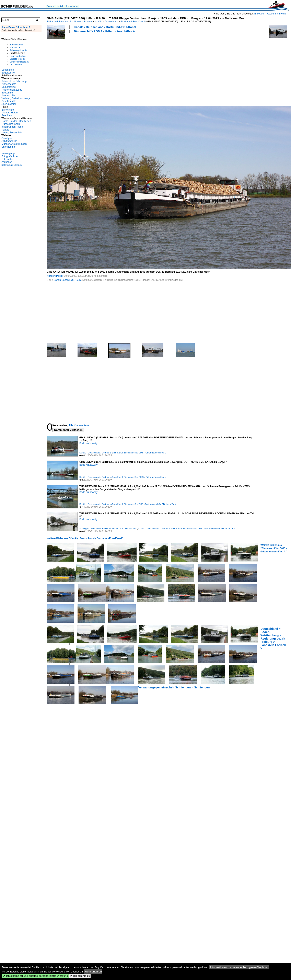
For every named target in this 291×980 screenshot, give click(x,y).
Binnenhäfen (8, 110)
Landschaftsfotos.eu (19, 62)
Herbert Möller (55, 276)
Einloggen (260, 14)
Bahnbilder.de (16, 45)
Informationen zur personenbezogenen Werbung (239, 967)
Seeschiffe (7, 93)
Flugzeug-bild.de (18, 56)
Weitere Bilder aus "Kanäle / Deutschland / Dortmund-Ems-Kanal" (85, 538)
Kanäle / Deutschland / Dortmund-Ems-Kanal (105, 27)
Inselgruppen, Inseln (12, 127)
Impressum (72, 6)
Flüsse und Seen (11, 124)
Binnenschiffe (9, 84)
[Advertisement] (109, 69)
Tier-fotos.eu (16, 65)
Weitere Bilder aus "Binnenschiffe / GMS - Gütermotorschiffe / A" (274, 548)
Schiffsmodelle (9, 141)
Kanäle (98, 22)
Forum (50, 6)
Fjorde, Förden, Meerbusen (16, 121)
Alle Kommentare (79, 425)
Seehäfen (7, 115)
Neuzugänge (8, 154)
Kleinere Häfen (9, 113)
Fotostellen (7, 159)
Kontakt (60, 6)
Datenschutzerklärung (12, 165)
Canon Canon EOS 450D (67, 280)
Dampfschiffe (9, 87)
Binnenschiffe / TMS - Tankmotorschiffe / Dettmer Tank (150, 504)
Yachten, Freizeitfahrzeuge (16, 98)
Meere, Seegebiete (12, 133)
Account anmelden (277, 14)
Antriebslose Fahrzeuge (14, 81)
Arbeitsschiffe (9, 101)
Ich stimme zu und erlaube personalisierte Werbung (35, 976)
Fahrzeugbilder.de (18, 50)
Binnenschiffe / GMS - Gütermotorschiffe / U (145, 453)
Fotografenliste (9, 156)
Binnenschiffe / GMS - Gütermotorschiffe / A (104, 31)
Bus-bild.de (15, 47)
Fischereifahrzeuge (12, 90)
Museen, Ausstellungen (14, 144)
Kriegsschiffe (8, 95)
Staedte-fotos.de (18, 59)
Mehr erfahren (93, 972)
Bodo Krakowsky (88, 443)
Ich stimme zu (80, 976)
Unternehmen (9, 147)
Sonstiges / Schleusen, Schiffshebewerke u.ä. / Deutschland (108, 529)
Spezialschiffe (9, 104)
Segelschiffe (8, 73)
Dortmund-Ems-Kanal (133, 22)
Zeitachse (7, 162)
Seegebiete (8, 70)
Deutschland (112, 22)
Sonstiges (7, 138)
